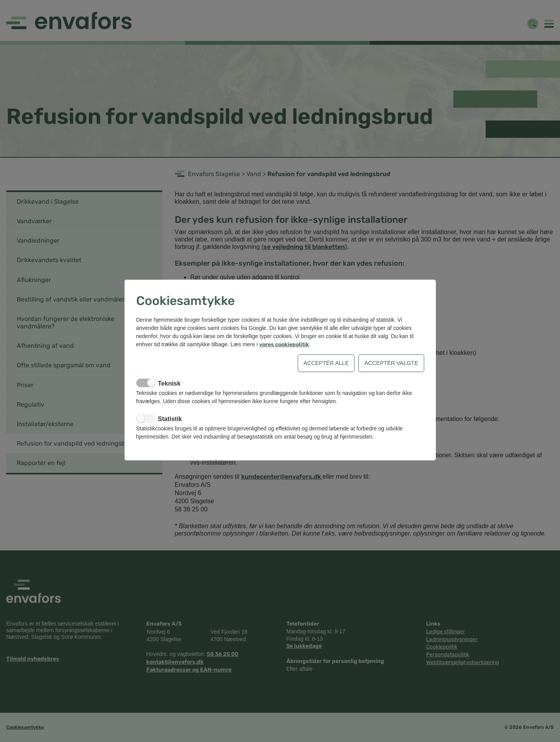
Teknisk (169, 383)
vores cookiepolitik (284, 345)
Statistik (170, 419)
